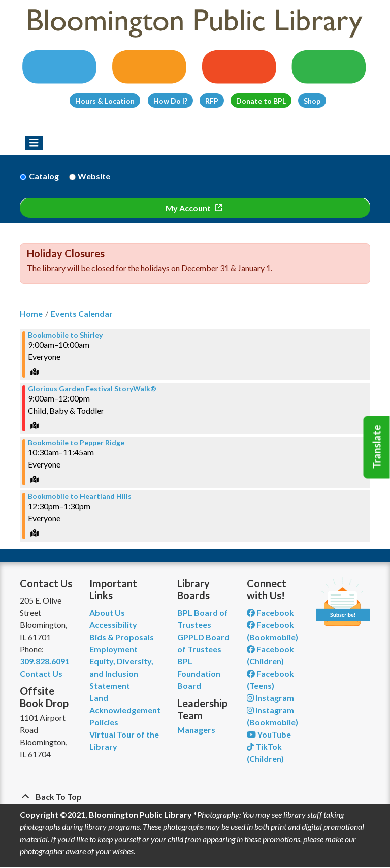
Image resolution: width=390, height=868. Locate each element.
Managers (196, 730)
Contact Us (41, 673)
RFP (212, 101)
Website (94, 176)
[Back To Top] (195, 797)
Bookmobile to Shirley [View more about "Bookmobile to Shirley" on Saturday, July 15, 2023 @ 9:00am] (65, 335)
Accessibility (113, 625)
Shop (312, 101)
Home (31, 313)
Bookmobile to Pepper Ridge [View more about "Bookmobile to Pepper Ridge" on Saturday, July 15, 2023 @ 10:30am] (76, 443)
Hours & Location (105, 101)
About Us (107, 612)
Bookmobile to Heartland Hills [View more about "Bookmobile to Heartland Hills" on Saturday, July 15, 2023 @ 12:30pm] (80, 496)
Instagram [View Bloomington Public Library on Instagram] (270, 698)
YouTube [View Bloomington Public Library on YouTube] (269, 734)
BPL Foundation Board (199, 673)
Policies (104, 722)
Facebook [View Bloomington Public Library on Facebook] (270, 612)
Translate (377, 447)
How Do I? (170, 101)
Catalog (44, 176)
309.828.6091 (45, 661)
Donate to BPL (261, 101)
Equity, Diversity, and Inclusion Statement (121, 673)
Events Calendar (82, 313)
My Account (189, 208)
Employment (113, 649)
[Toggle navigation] (34, 143)
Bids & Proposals (122, 637)
